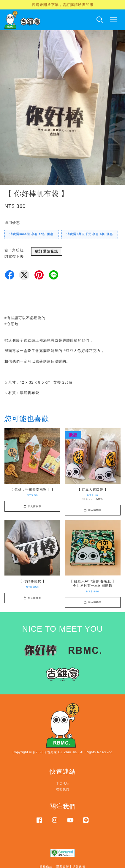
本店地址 (63, 784)
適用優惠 (12, 223)
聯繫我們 (63, 789)
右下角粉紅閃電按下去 (14, 253)
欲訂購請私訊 (47, 251)
